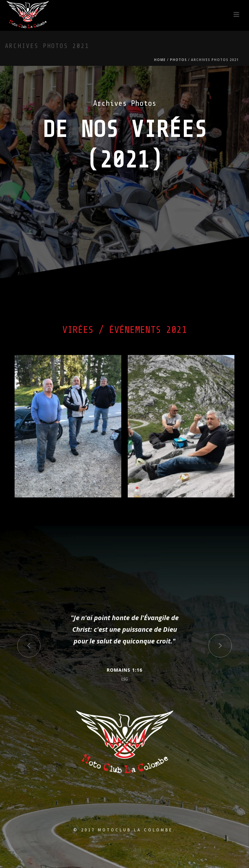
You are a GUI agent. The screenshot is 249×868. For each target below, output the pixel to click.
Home (160, 60)
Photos (178, 60)
